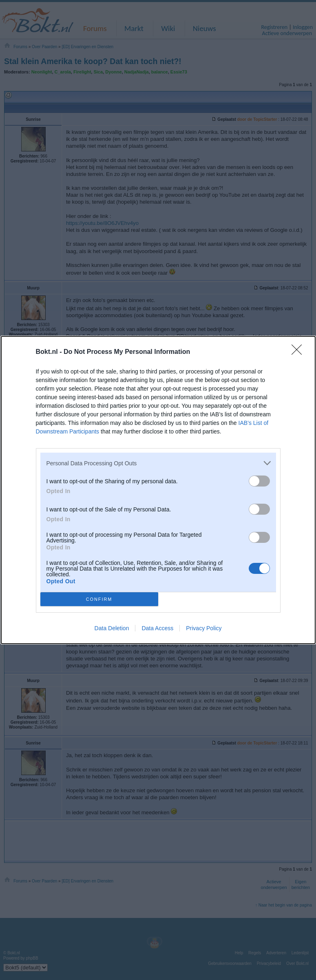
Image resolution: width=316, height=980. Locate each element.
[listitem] (158, 463)
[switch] (259, 481)
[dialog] (158, 490)
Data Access (157, 628)
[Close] (299, 352)
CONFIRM (99, 599)
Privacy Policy (204, 628)
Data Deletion (112, 628)
